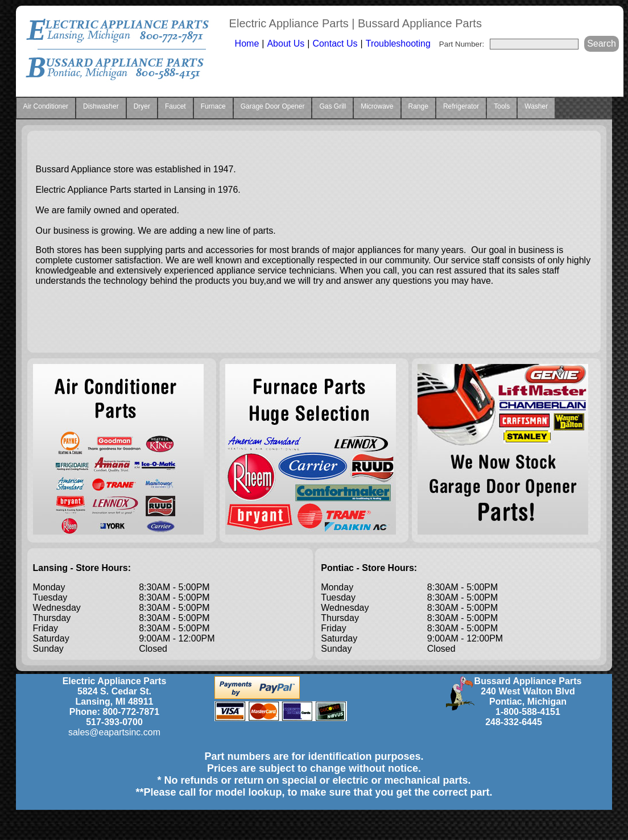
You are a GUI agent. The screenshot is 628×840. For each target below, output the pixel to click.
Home (247, 44)
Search (602, 44)
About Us (286, 44)
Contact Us (335, 44)
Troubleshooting (398, 44)
